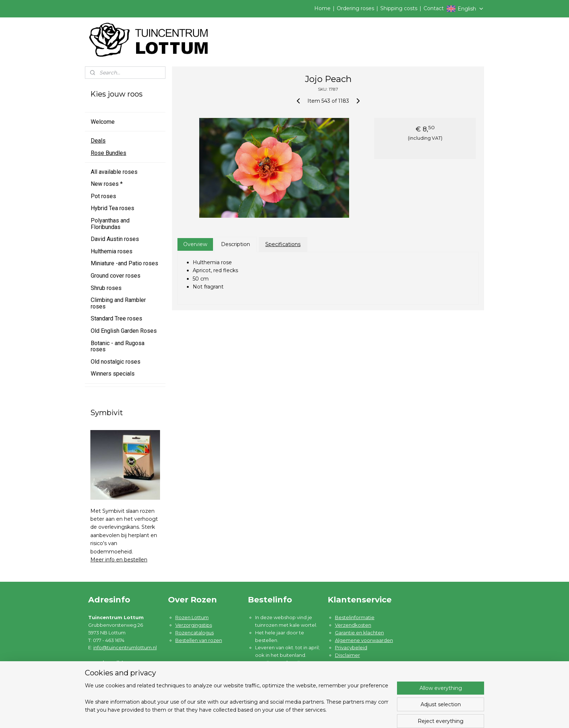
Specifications (283, 244)
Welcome (103, 122)
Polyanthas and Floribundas (110, 224)
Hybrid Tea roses (112, 208)
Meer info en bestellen (119, 560)
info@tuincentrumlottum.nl (125, 647)
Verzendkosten (353, 625)
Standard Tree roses (116, 318)
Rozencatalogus (195, 633)
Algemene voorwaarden (364, 640)
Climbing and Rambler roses (118, 303)
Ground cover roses (116, 276)
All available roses (114, 172)
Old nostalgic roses (116, 362)
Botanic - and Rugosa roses (118, 346)
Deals (98, 141)
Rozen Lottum (192, 617)
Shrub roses (106, 288)
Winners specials (113, 374)
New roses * (107, 184)
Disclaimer (347, 655)
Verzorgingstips (194, 625)
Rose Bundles (109, 153)
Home (322, 8)
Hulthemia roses (112, 251)
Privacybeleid (351, 647)
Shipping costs (399, 8)
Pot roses (103, 196)
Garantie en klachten (359, 633)
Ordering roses (355, 8)
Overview (195, 244)
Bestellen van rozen (199, 640)
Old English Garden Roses (124, 331)
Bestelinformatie (355, 617)
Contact (434, 8)
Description (236, 244)
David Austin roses (115, 239)
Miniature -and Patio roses (124, 263)
